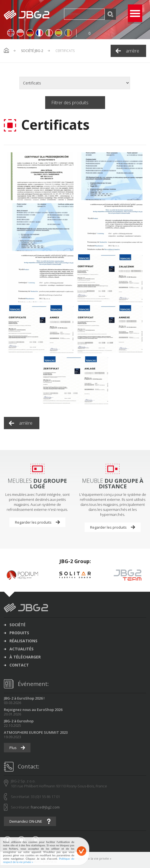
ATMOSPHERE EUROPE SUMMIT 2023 (36, 732)
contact (19, 665)
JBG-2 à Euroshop (19, 721)
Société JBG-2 (32, 51)
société (17, 625)
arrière (133, 51)
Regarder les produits (33, 522)
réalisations (23, 641)
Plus (13, 748)
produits (19, 633)
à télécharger (25, 657)
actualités (21, 649)
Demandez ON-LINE (26, 821)
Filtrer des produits (70, 103)
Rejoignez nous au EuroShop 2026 (33, 710)
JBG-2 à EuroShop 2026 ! (24, 698)
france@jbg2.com (45, 807)
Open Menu (135, 13)
